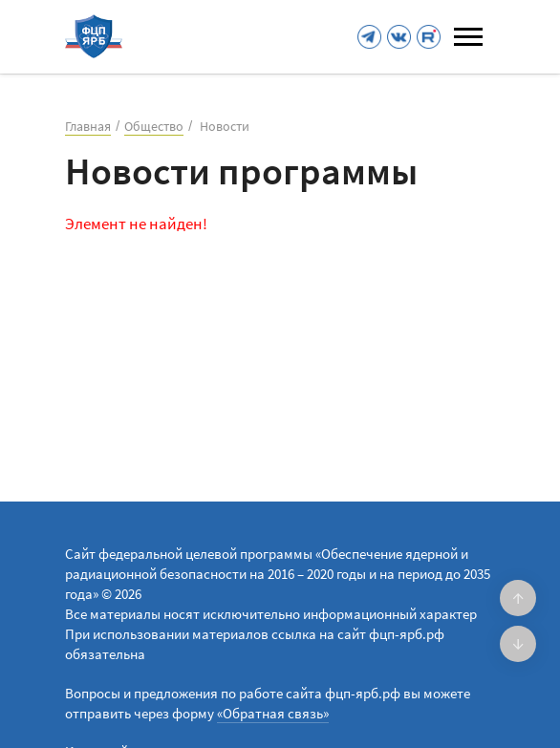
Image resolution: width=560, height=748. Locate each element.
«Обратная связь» (273, 713)
